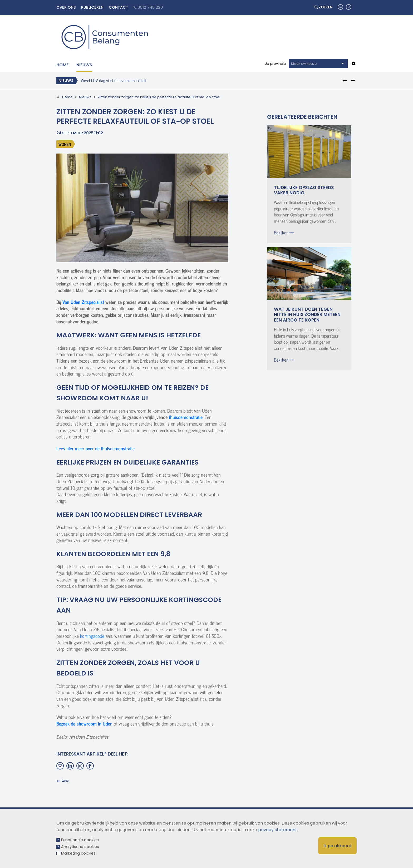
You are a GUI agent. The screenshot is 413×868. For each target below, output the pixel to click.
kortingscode (92, 636)
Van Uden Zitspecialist (83, 302)
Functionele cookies (80, 840)
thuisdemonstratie (186, 417)
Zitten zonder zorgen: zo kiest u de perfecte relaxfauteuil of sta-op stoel (159, 97)
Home (62, 65)
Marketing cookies (78, 853)
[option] (199, 80)
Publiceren (92, 7)
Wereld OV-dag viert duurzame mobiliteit (114, 80)
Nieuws (84, 65)
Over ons (66, 7)
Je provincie (276, 64)
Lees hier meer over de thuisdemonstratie (95, 448)
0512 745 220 (148, 7)
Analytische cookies (80, 847)
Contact (119, 7)
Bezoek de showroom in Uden (84, 724)
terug (65, 780)
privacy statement (278, 830)
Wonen (65, 144)
